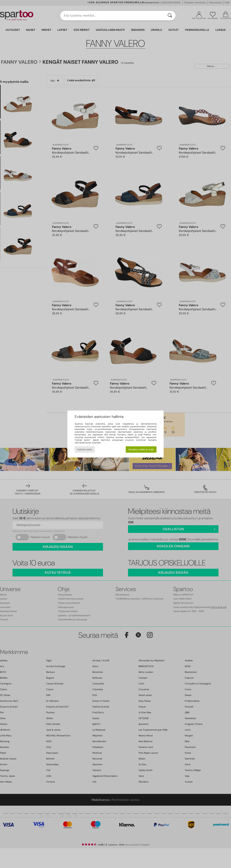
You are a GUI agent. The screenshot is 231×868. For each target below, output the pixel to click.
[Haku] (170, 16)
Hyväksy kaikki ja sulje (141, 449)
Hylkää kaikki (85, 449)
